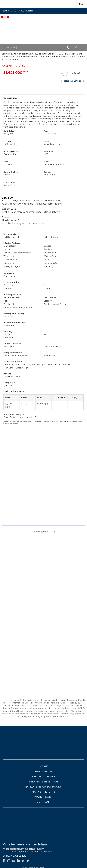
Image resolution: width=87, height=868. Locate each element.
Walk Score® (49, 532)
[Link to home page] (7, 4)
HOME (44, 766)
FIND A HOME (43, 772)
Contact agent (10, 47)
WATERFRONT (43, 797)
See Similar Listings (73, 81)
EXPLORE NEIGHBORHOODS (43, 787)
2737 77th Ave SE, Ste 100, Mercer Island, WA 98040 (29, 852)
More (81, 4)
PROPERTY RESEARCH (44, 782)
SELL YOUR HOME (43, 777)
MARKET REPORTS (43, 792)
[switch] (69, 47)
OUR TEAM (43, 802)
